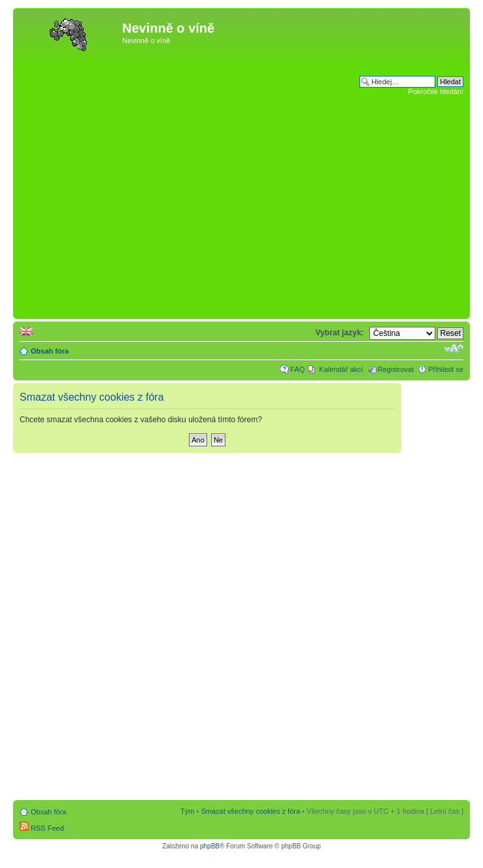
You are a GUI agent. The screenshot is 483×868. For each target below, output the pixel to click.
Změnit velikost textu (454, 348)
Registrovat (396, 369)
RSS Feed (42, 828)
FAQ (297, 369)
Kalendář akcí (341, 369)
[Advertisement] (123, 185)
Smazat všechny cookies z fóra (250, 811)
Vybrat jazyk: (339, 333)
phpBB (210, 846)
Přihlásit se (446, 369)
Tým (187, 811)
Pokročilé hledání (436, 92)
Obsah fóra (50, 351)
